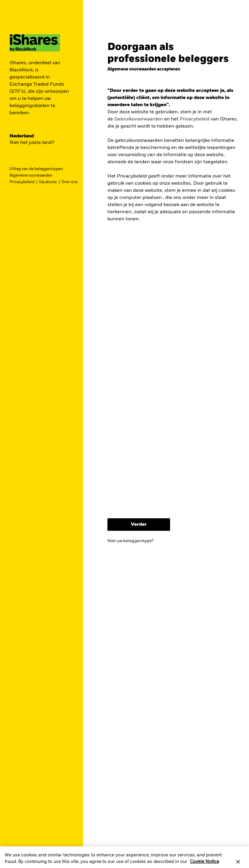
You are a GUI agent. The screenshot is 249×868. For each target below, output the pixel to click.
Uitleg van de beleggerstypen (36, 169)
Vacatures (48, 182)
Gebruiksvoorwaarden (139, 119)
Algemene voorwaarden (31, 176)
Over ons (70, 182)
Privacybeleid (22, 182)
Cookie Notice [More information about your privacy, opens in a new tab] (204, 865)
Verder (139, 525)
